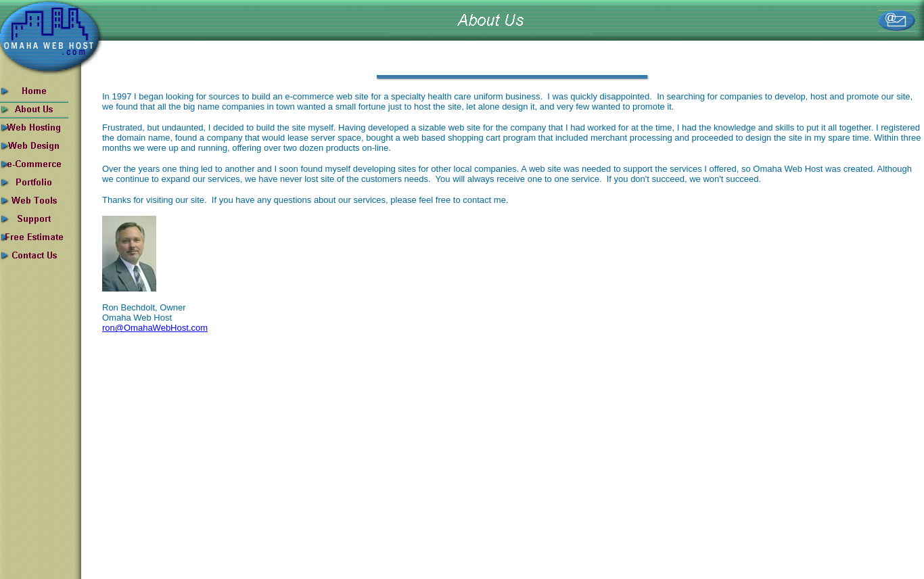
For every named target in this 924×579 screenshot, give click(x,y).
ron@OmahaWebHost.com (155, 328)
